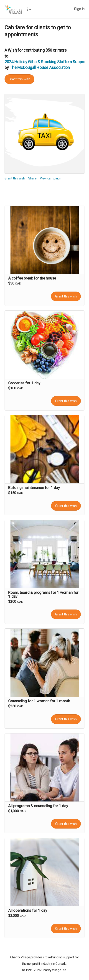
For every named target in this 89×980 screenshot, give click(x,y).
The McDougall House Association (40, 67)
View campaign (51, 178)
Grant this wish (19, 79)
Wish (12, 50)
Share (32, 178)
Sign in (79, 9)
